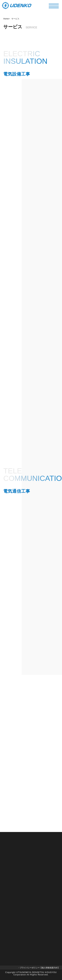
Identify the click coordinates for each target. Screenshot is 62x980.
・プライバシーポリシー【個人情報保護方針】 (39, 968)
